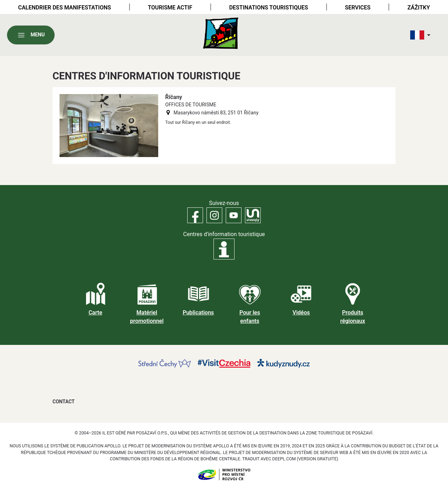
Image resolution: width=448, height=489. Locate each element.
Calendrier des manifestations (65, 8)
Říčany (174, 97)
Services (358, 8)
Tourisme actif (170, 8)
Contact (64, 402)
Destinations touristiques (269, 8)
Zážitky (419, 8)
